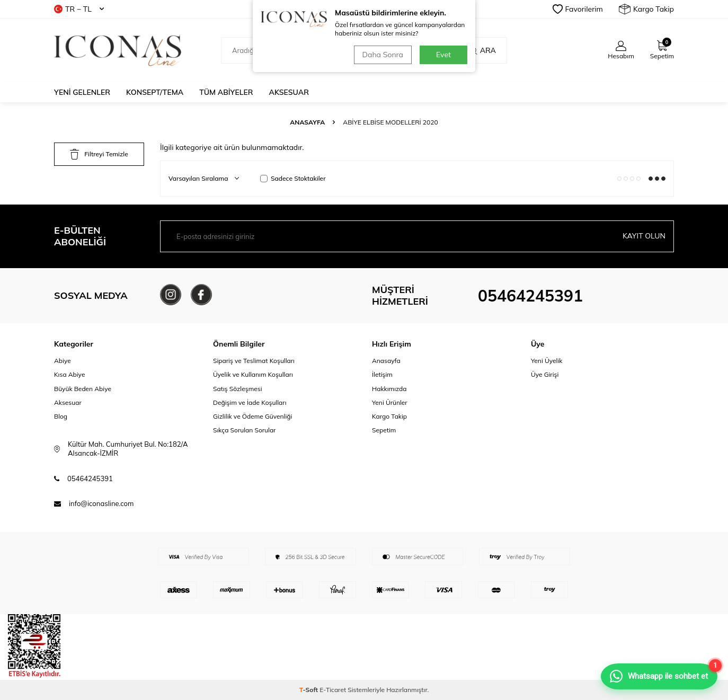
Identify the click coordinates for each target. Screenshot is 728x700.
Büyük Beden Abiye (83, 389)
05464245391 (530, 296)
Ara (482, 50)
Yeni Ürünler (390, 402)
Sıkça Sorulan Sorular (244, 430)
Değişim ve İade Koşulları (250, 402)
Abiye (63, 361)
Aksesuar (289, 92)
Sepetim (384, 430)
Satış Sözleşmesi (238, 389)
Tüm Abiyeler (226, 92)
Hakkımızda (389, 389)
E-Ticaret (333, 690)
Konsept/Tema (155, 92)
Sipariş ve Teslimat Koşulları (254, 361)
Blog (61, 416)
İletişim (382, 374)
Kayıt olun (644, 236)
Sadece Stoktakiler (293, 178)
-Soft (310, 690)
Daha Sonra (383, 55)
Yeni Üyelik (547, 361)
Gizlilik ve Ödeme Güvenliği (252, 416)
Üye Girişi (545, 374)
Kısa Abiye (69, 374)
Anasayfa (307, 122)
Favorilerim (578, 9)
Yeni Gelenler (82, 92)
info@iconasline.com (101, 503)
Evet (443, 55)
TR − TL (79, 9)
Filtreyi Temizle (99, 154)
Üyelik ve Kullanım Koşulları (253, 374)
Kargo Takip (646, 9)
